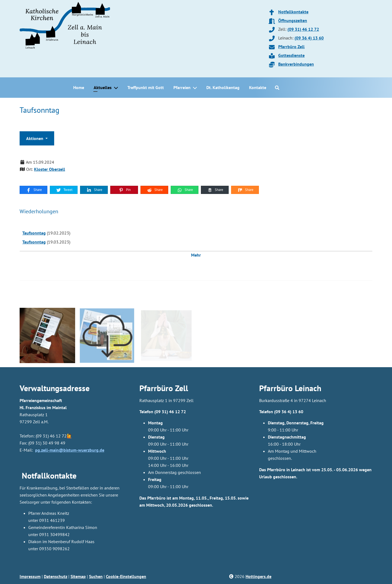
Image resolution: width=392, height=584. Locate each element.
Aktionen (35, 138)
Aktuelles (103, 87)
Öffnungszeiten (293, 20)
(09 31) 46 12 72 (303, 29)
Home (79, 87)
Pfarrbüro (276, 388)
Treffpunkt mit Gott (146, 87)
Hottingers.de (258, 576)
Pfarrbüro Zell (291, 47)
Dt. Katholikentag (223, 87)
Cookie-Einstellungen (126, 576)
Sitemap (78, 576)
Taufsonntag (34, 233)
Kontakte (258, 87)
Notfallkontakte (293, 12)
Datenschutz (56, 576)
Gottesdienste (291, 55)
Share (34, 190)
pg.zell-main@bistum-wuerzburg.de (70, 450)
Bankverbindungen (296, 64)
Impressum (30, 576)
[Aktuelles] (117, 88)
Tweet (64, 190)
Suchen (96, 576)
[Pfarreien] (196, 88)
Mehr (196, 255)
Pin (125, 190)
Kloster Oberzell (50, 169)
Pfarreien (182, 87)
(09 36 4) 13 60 (309, 38)
